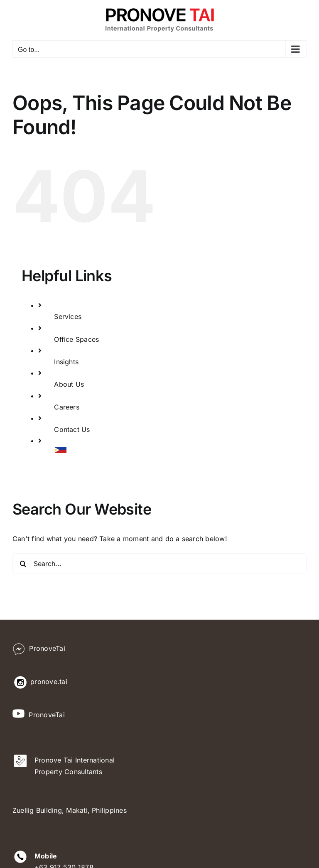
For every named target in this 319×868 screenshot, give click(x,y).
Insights (66, 362)
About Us (69, 384)
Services (68, 316)
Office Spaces (76, 339)
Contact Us (72, 429)
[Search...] (159, 564)
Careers (67, 407)
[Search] (23, 564)
